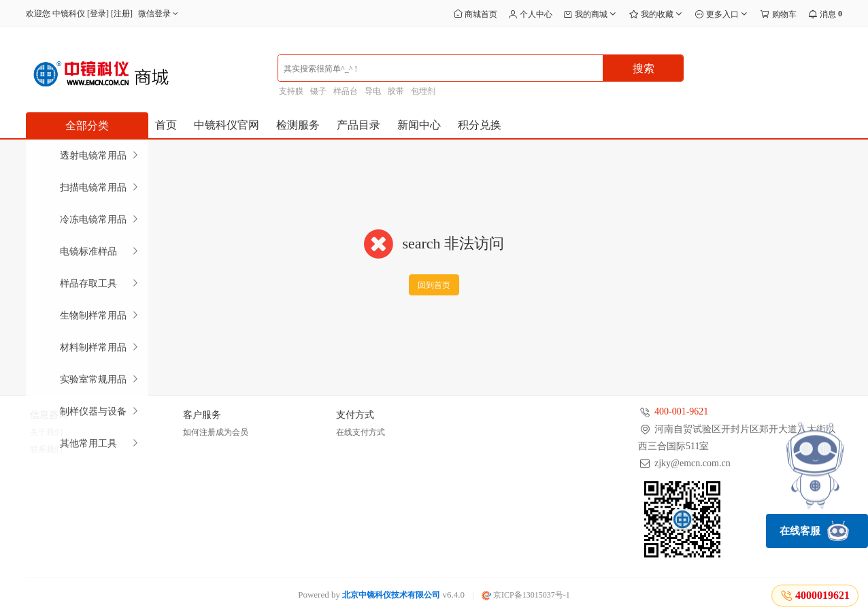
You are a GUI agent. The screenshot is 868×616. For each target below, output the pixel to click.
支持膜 (291, 91)
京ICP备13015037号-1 (526, 595)
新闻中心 (419, 125)
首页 (166, 125)
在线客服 (814, 531)
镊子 (318, 91)
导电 (373, 91)
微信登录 (160, 14)
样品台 (346, 91)
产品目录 (358, 125)
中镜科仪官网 (227, 125)
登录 (98, 14)
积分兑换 (480, 125)
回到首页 (434, 285)
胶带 (396, 91)
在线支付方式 (361, 432)
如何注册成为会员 (216, 432)
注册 (122, 14)
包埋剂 (423, 91)
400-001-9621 (681, 411)
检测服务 (298, 125)
